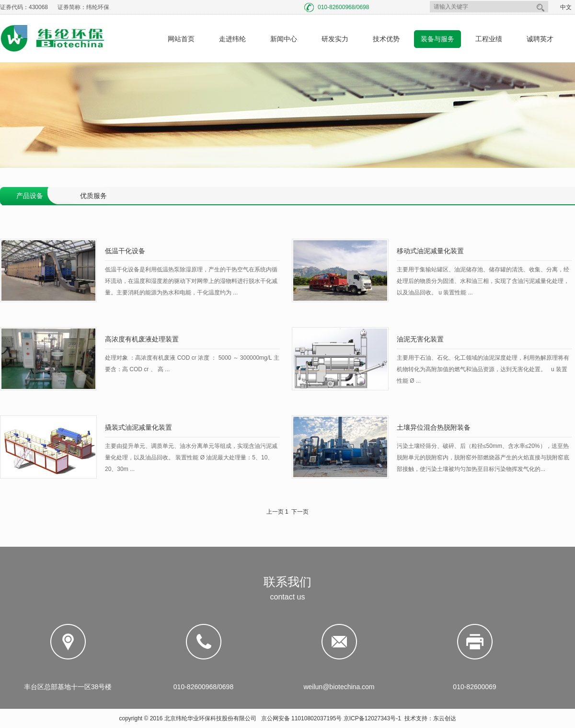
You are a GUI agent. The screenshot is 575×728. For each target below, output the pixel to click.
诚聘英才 (540, 39)
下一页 (300, 512)
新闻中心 (284, 39)
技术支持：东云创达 (430, 718)
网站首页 (181, 39)
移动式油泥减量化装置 (430, 251)
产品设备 (30, 196)
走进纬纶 (232, 39)
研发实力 (335, 39)
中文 (566, 7)
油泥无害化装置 (420, 339)
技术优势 (386, 39)
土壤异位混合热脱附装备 (434, 427)
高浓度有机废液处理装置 (142, 339)
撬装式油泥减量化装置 (138, 427)
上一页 (275, 512)
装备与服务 (437, 39)
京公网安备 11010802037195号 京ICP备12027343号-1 (331, 718)
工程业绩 (489, 39)
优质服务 (93, 196)
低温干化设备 (125, 251)
